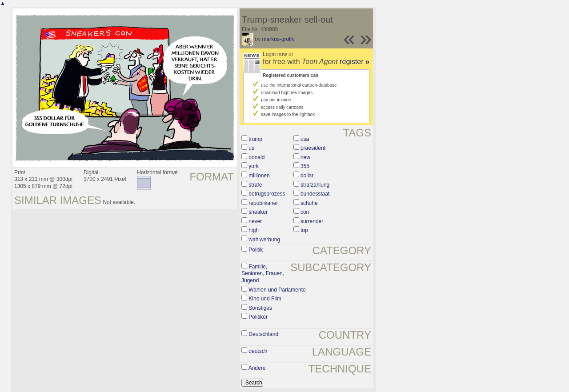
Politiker (258, 317)
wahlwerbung (264, 240)
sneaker (258, 212)
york (254, 166)
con (305, 212)
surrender (312, 221)
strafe (255, 185)
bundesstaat (315, 194)
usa (305, 139)
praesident (313, 148)
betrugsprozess (267, 194)
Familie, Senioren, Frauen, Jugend (263, 274)
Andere (257, 368)
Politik (256, 250)
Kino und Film (265, 299)
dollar (307, 176)
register (355, 62)
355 (305, 166)
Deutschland (263, 334)
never (255, 221)
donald (256, 157)
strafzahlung (315, 185)
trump (255, 139)
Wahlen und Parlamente (277, 290)
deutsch (258, 351)
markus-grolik (278, 39)
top (304, 230)
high (254, 230)
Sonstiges (260, 308)
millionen (259, 176)
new (305, 157)
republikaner (263, 203)
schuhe (309, 203)
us (251, 148)
